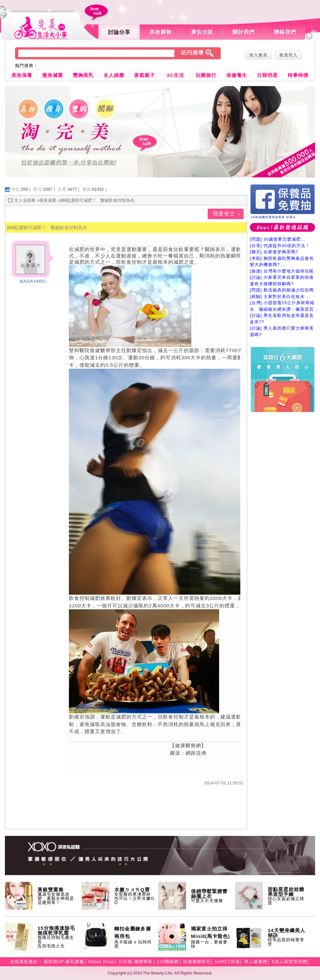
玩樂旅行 (206, 75)
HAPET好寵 (227, 962)
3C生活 (175, 75)
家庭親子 (145, 75)
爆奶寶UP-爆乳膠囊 (64, 962)
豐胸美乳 (83, 75)
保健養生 (237, 75)
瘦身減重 (53, 75)
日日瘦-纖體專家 (135, 962)
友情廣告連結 (24, 962)
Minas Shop (101, 962)
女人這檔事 (25, 200)
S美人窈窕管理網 (289, 962)
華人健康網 (256, 962)
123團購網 (168, 962)
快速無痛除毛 (197, 962)
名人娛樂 (114, 75)
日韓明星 (267, 75)
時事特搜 (298, 75)
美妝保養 (22, 75)
